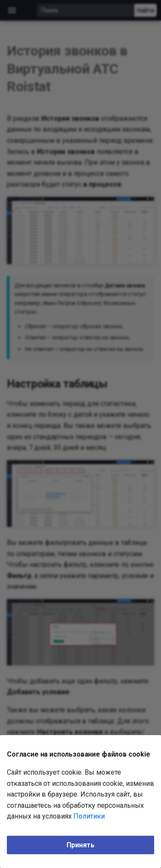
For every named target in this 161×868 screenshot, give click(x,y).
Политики (89, 816)
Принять (80, 845)
